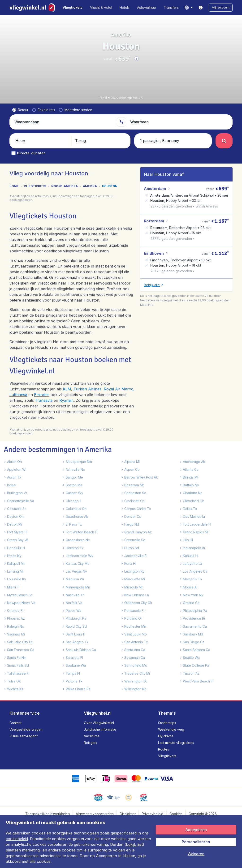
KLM (67, 398)
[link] (201, 8)
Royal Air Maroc (119, 398)
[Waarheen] (179, 130)
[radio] (20, 117)
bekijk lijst (134, 844)
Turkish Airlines (87, 398)
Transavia (44, 410)
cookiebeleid (17, 839)
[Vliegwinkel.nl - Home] (33, 8)
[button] (221, 8)
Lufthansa (18, 404)
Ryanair (66, 410)
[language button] (188, 8)
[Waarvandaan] (63, 130)
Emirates (42, 404)
